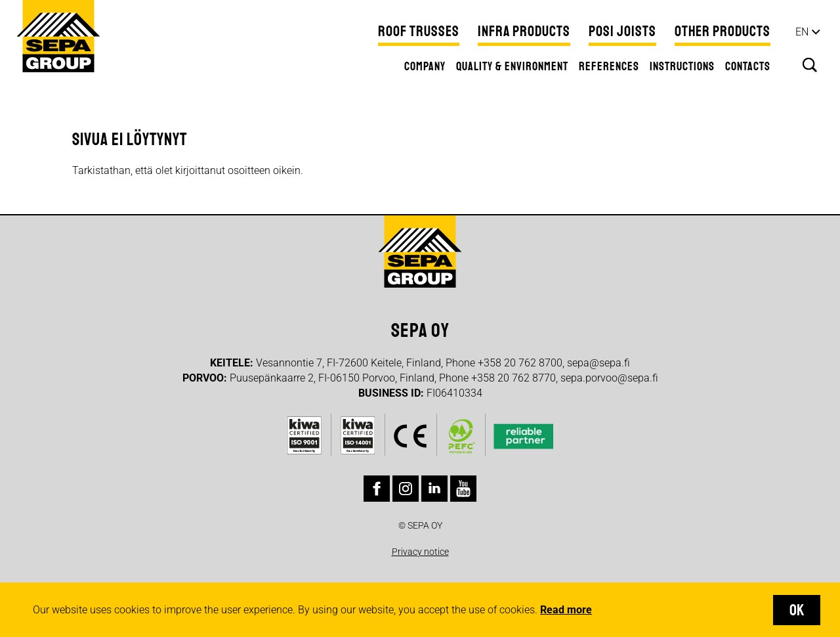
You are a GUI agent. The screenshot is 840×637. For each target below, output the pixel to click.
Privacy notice (420, 552)
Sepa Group (58, 36)
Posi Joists (622, 32)
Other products (723, 32)
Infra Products (524, 32)
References (609, 66)
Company (425, 66)
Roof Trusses (419, 32)
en (802, 32)
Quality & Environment (512, 66)
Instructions (682, 66)
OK (797, 610)
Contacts (748, 66)
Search (810, 65)
